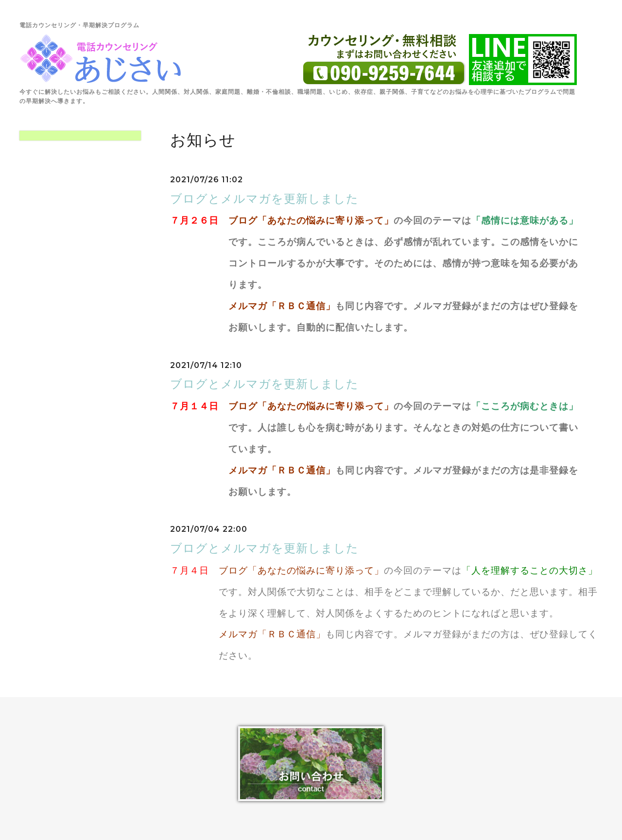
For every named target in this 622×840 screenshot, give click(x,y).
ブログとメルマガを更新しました (264, 199)
